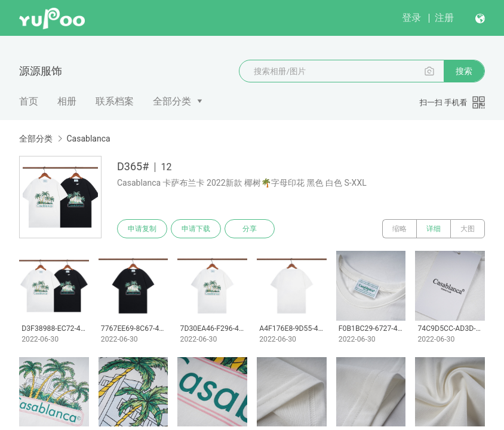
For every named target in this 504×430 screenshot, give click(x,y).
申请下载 (196, 229)
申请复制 (142, 229)
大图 (468, 229)
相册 (67, 101)
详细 (434, 229)
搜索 (464, 71)
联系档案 (115, 101)
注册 (444, 18)
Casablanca (88, 139)
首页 (29, 101)
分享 (250, 229)
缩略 (399, 229)
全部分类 (172, 101)
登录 (411, 18)
